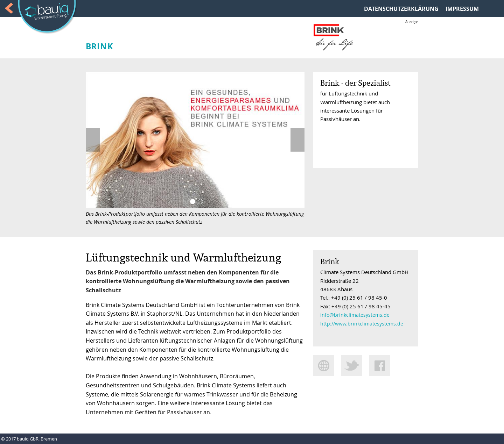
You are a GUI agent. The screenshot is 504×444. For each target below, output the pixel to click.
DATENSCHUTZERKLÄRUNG (401, 9)
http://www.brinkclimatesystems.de (362, 324)
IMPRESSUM (462, 9)
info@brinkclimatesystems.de (355, 315)
